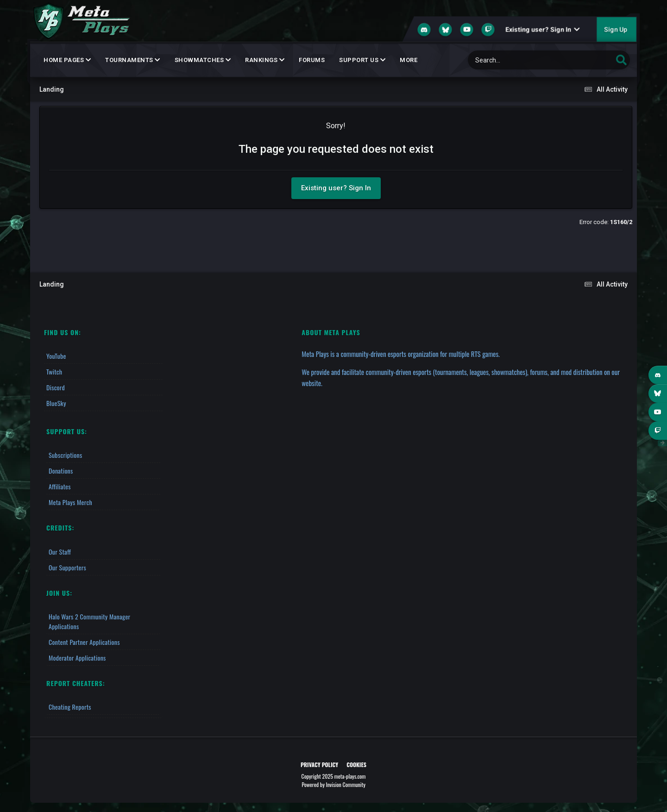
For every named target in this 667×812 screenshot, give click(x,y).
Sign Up (616, 30)
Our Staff (60, 552)
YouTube (56, 356)
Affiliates (60, 486)
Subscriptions (65, 455)
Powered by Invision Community (333, 784)
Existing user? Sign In (542, 30)
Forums (312, 60)
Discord (56, 387)
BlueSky (56, 403)
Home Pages (67, 60)
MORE (409, 60)
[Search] (516, 60)
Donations (61, 471)
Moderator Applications (77, 658)
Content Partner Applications (84, 642)
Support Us (362, 60)
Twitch (54, 372)
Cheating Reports (70, 707)
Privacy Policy (319, 765)
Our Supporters (67, 567)
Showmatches (203, 60)
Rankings (265, 60)
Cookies (356, 765)
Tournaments (133, 60)
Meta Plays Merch (70, 502)
